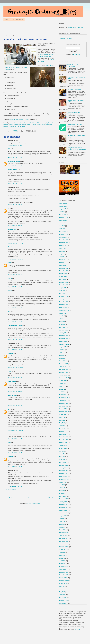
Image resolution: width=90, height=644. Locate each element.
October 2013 (63, 341)
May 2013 (62, 355)
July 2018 (62, 226)
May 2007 (62, 558)
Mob (9, 443)
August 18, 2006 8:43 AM (15, 166)
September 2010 (64, 445)
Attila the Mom (12, 395)
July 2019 (62, 212)
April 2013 (62, 358)
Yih (9, 208)
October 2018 (63, 223)
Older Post (51, 498)
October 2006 (63, 578)
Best (28, 123)
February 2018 (64, 234)
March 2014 (63, 327)
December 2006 (64, 572)
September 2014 (64, 310)
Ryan (9, 263)
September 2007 (64, 547)
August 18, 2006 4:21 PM (15, 308)
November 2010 (64, 440)
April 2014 (62, 324)
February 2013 (64, 364)
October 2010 (63, 443)
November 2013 (64, 338)
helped (18, 119)
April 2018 (62, 229)
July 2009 (62, 485)
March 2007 (63, 564)
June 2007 (62, 555)
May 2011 (62, 423)
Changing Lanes (18, 125)
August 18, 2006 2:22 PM (15, 287)
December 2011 (64, 403)
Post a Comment (11, 490)
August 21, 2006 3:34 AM (15, 439)
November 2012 (64, 372)
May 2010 (62, 457)
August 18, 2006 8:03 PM (15, 322)
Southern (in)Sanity (14, 161)
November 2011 (64, 406)
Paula (10, 371)
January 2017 (63, 265)
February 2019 (64, 217)
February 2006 (64, 600)
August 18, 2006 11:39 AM (15, 259)
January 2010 (63, 468)
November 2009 (64, 474)
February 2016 (64, 282)
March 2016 (63, 279)
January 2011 (63, 434)
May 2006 (62, 592)
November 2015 (64, 285)
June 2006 (62, 589)
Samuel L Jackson (14, 123)
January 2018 (63, 237)
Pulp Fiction (49, 123)
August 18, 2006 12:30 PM (16, 275)
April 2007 (62, 561)
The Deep (19, 126)
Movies (24, 126)
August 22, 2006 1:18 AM (15, 467)
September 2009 (64, 479)
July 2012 (62, 383)
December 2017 (64, 240)
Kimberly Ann (12, 229)
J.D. (9, 312)
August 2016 (63, 276)
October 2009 (63, 476)
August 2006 (63, 583)
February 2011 (64, 431)
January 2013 (63, 367)
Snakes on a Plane (23, 123)
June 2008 (62, 521)
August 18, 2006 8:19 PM (15, 339)
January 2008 (63, 536)
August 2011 (63, 415)
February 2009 (64, 499)
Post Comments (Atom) (34, 504)
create (22, 119)
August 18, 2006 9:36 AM (15, 205)
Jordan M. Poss (13, 170)
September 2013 (64, 344)
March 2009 (63, 496)
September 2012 (64, 378)
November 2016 (64, 271)
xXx (40, 125)
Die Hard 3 (11, 125)
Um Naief (11, 354)
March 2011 (63, 428)
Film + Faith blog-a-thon (74, 89)
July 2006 (62, 586)
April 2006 (62, 595)
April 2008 (62, 527)
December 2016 (64, 268)
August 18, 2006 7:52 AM (15, 157)
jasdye (10, 291)
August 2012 (63, 381)
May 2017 (62, 254)
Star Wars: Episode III (27, 125)
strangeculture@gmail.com (75, 27)
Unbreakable (42, 123)
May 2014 (62, 322)
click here (77, 630)
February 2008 (64, 533)
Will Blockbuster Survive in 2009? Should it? (75, 66)
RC (9, 149)
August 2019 (63, 209)
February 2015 (64, 296)
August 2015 (63, 288)
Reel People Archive (17, 19)
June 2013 (62, 352)
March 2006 (63, 597)
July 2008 (62, 519)
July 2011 (62, 417)
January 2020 (63, 203)
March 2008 (63, 530)
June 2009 (62, 488)
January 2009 (63, 502)
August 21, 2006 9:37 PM (15, 453)
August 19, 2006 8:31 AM (15, 378)
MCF (9, 409)
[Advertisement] (27, 27)
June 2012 (62, 386)
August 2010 (63, 448)
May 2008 (62, 524)
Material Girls (48, 56)
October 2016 (63, 274)
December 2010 (64, 437)
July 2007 (62, 552)
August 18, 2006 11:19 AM (15, 243)
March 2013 (63, 361)
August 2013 (63, 347)
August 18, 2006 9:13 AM (15, 184)
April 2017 (62, 257)
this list (26, 119)
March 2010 (63, 462)
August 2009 (63, 482)
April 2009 (62, 493)
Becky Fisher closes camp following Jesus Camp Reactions (77, 149)
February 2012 (64, 398)
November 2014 (64, 305)
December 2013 (64, 336)
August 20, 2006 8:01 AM (15, 406)
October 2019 (63, 206)
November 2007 (64, 541)
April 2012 (62, 392)
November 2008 (64, 507)
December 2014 (64, 302)
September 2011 (64, 412)
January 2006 (63, 603)
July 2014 (62, 316)
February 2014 (64, 330)
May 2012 (62, 389)
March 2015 (63, 293)
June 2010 (62, 454)
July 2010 (62, 451)
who (14, 119)
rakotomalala (12, 381)
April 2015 (62, 291)
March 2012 (63, 395)
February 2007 (64, 567)
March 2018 (63, 231)
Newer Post (8, 498)
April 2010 (62, 460)
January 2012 (63, 400)
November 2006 (64, 575)
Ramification (12, 434)
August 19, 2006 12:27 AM (15, 367)
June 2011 (62, 420)
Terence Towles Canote (15, 326)
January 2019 (63, 220)
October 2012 (63, 375)
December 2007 (64, 538)
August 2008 (63, 516)
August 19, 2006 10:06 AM (15, 392)
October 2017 (63, 246)
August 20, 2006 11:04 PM (16, 430)
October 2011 (63, 409)
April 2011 (62, 426)
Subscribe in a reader (66, 38)
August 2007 (63, 550)
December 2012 (64, 369)
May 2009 (62, 491)
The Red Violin (35, 125)
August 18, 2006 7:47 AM (15, 145)
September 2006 (64, 581)
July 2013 (62, 350)
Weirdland (11, 247)
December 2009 (64, 471)
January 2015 (63, 299)
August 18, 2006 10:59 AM (15, 226)
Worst (31, 123)
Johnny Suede (45, 125)
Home (7, 19)
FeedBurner (77, 55)
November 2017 (64, 243)
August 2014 (63, 313)
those (11, 119)
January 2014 (63, 333)
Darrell (10, 278)
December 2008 (64, 505)
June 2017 (62, 251)
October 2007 (63, 544)
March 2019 (63, 215)
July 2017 (62, 248)
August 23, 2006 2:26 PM (15, 486)
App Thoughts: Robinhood (75, 125)
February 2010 (64, 465)
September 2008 (64, 513)
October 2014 (63, 307)
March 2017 (63, 260)
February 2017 (64, 262)
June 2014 (62, 319)
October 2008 (63, 510)
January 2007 (63, 569)
